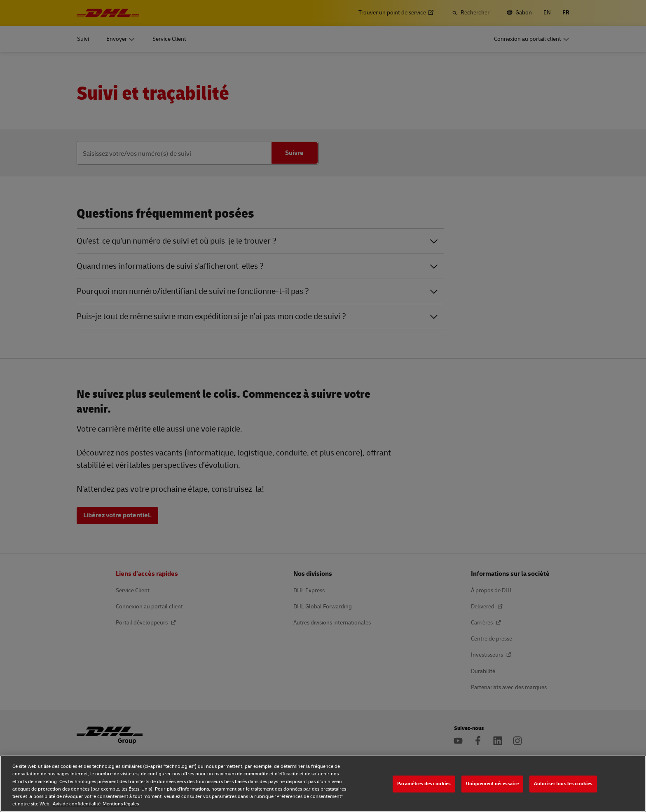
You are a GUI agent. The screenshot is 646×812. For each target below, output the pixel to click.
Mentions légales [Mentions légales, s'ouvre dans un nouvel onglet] (121, 804)
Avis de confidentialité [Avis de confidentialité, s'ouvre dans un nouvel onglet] (77, 804)
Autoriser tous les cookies (563, 784)
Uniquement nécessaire (492, 784)
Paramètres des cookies (424, 784)
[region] (323, 784)
